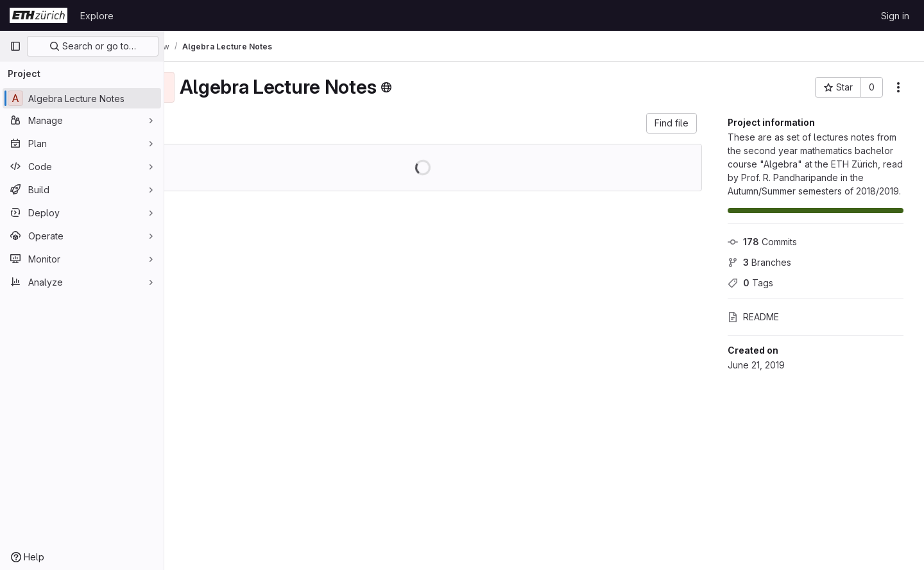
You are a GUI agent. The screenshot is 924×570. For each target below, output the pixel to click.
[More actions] (898, 87)
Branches (759, 262)
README (753, 317)
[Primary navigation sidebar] (15, 46)
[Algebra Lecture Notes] (82, 98)
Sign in (895, 16)
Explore (97, 16)
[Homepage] (38, 15)
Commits (762, 242)
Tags (750, 283)
